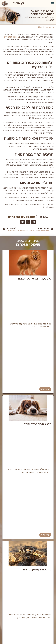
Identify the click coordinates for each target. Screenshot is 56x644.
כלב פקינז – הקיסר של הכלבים (35, 279)
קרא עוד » (45, 389)
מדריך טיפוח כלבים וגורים (37, 424)
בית (53, 17)
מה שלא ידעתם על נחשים (37, 570)
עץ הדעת (18, 3)
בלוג (48, 17)
